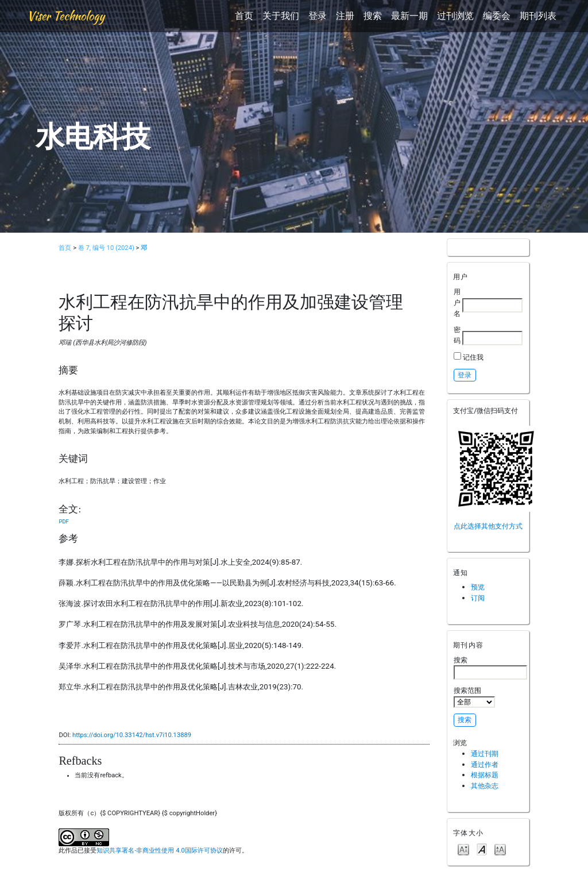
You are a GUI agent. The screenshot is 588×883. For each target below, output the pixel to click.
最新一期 (409, 16)
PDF (63, 521)
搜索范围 (474, 697)
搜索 (373, 16)
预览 (478, 587)
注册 (345, 16)
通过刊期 (485, 753)
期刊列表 (538, 16)
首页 (244, 16)
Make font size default (482, 849)
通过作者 (485, 764)
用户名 (457, 302)
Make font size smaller (463, 849)
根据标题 (485, 775)
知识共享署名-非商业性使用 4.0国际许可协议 (159, 851)
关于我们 (281, 16)
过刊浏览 (455, 16)
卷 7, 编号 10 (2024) (106, 248)
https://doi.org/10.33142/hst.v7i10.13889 (132, 735)
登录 (318, 16)
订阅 (478, 598)
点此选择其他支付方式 (488, 526)
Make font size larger (500, 849)
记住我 (473, 357)
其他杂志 (485, 786)
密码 (457, 335)
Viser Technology (66, 16)
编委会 (497, 16)
